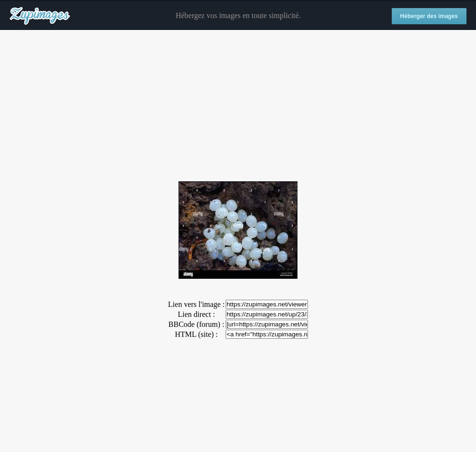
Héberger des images (429, 16)
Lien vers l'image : (196, 304)
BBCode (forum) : (196, 324)
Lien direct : (196, 314)
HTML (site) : (196, 334)
